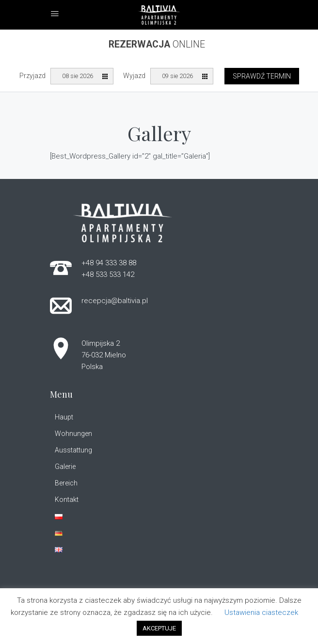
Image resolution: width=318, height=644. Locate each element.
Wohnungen (73, 434)
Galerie (65, 467)
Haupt (64, 417)
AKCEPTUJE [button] (159, 628)
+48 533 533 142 (108, 274)
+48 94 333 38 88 (109, 263)
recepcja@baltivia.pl (115, 301)
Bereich (66, 483)
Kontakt (67, 499)
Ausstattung (73, 450)
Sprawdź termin (262, 76)
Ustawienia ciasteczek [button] (261, 612)
